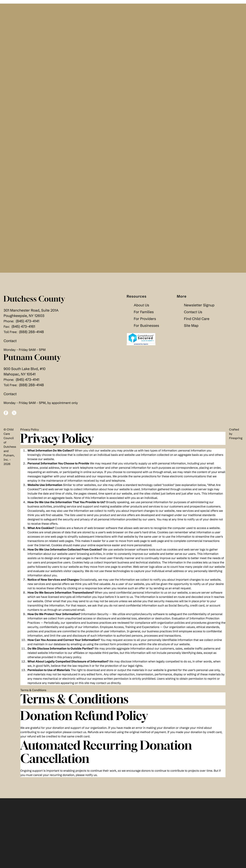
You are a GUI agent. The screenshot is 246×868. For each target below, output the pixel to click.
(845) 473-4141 (28, 324)
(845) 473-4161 (23, 329)
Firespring (236, 441)
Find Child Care (197, 322)
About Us (142, 308)
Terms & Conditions (33, 693)
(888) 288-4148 (31, 335)
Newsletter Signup (199, 308)
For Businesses (147, 328)
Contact (10, 344)
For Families (144, 315)
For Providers (145, 322)
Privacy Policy (30, 432)
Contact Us (193, 315)
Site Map (191, 328)
